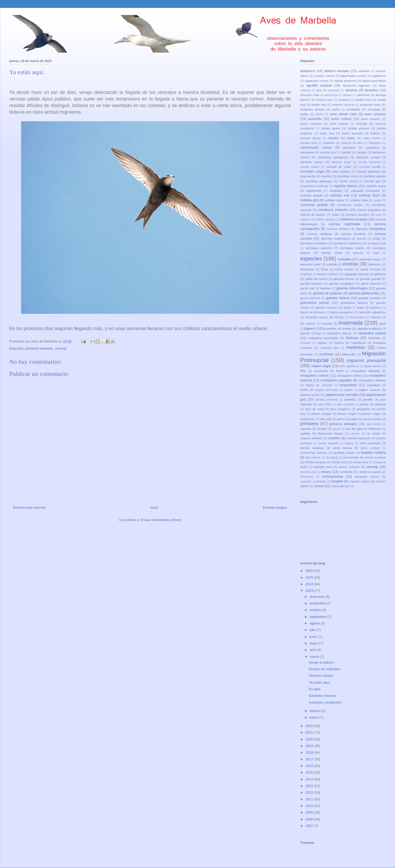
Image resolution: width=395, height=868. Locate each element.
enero (315, 717)
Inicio (154, 508)
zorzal (319, 486)
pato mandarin (346, 404)
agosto (315, 623)
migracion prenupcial (366, 360)
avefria (319, 114)
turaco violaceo (349, 467)
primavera (309, 424)
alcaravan (334, 90)
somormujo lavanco (314, 453)
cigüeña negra (376, 186)
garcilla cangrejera (342, 283)
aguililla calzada (319, 85)
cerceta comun (310, 167)
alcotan (347, 95)
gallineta (380, 274)
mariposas (356, 347)
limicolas (374, 338)
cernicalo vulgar (312, 171)
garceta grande (371, 279)
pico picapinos (340, 409)
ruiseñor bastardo (358, 438)
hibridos (339, 317)
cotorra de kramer (313, 215)
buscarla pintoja (310, 138)
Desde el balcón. (321, 662)
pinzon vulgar (347, 414)
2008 (310, 819)
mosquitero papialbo (336, 380)
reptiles (305, 433)
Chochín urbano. (321, 676)
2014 (310, 779)
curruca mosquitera (371, 229)
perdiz (364, 404)
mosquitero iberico (350, 375)
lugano (322, 343)
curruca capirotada (344, 224)
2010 (310, 806)
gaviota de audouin (328, 293)
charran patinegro (369, 171)
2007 (310, 826)
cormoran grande (314, 205)
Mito (303, 371)
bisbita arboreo (359, 128)
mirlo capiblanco (349, 366)
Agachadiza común (353, 76)
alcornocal (331, 95)
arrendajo (374, 109)
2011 (310, 799)
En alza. (315, 689)
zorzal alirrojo (340, 486)
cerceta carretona (369, 162)
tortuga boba (361, 462)
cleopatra (336, 191)
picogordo (364, 409)
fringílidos (306, 274)
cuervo (305, 219)
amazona (344, 100)
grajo (361, 307)
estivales (345, 259)
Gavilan (325, 288)
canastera (372, 147)
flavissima (307, 269)
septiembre (319, 617)
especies (311, 258)
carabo (346, 152)
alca (319, 90)
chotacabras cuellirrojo (314, 186)
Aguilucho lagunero (356, 85)
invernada (351, 323)
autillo (304, 114)
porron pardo (372, 419)
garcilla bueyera (311, 283)
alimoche (363, 95)
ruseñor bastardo (328, 443)
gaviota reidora (338, 298)
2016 (310, 766)
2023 (310, 591)
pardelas (350, 399)
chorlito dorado (348, 181)
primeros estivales (39, 348)
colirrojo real (339, 195)
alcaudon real (310, 95)
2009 (310, 812)
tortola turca (339, 462)
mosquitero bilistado (365, 371)
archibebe (353, 109)
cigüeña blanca (345, 186)
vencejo (61, 348)
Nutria (310, 385)
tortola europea (375, 457)
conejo (377, 200)
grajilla (347, 308)
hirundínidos (357, 317)
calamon (329, 143)
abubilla (364, 71)
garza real (307, 288)
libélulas (352, 338)
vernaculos (307, 477)
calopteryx (375, 143)
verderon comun (370, 472)
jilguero (310, 328)
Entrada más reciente (29, 508)
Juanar (347, 328)
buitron (375, 133)
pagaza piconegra (327, 390)
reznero (355, 434)
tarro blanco (313, 458)
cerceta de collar (339, 167)
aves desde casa (343, 114)
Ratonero (375, 429)
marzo (315, 657)
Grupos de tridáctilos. (325, 669)
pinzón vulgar (372, 414)
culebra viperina (325, 219)
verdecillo (346, 472)
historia (376, 317)
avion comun (341, 119)
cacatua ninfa (309, 143)
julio (313, 630)
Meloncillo (349, 354)
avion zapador (339, 124)
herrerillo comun (317, 317)
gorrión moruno (326, 307)
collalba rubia (359, 200)
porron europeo (347, 419)
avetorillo (315, 119)
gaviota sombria (369, 298)
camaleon (349, 147)
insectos (327, 323)
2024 (310, 584)
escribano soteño (352, 248)
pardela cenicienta (327, 400)
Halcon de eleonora (312, 312)
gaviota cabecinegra (352, 288)
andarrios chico (371, 105)
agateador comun (317, 81)
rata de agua (354, 429)
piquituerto (307, 419)
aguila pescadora (374, 81)
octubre (316, 610)
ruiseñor (334, 438)
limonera (305, 343)
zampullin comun (367, 476)
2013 (310, 786)
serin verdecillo (370, 443)
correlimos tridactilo (333, 210)
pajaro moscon (370, 390)
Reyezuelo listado (330, 433)
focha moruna (371, 269)
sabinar (349, 443)
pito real (326, 419)
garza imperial (371, 283)
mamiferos (359, 343)
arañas (336, 110)
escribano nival (377, 243)
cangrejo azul (328, 152)
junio (314, 637)
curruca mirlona (338, 229)
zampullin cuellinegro (313, 481)
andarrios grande (312, 109)
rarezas (322, 429)
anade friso (363, 100)
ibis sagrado (308, 324)
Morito (340, 371)
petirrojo (380, 404)
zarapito (337, 481)
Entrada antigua (275, 508)
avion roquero (371, 119)
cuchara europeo (357, 215)
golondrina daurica (354, 303)
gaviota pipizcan (310, 298)
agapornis (379, 76)
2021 (310, 732)
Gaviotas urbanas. (323, 696)
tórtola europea (315, 462)
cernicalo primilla (370, 167)
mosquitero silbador (372, 380)
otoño (304, 390)
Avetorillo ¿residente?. (326, 702)
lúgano (339, 343)
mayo (314, 643)
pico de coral (314, 409)
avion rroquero (311, 123)
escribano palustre (319, 248)
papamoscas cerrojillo (342, 395)
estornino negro (370, 259)
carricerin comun (368, 157)
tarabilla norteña (373, 453)
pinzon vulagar (321, 414)
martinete (326, 354)
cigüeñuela (314, 191)
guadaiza (376, 308)
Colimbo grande (312, 195)
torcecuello (351, 457)
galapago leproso (357, 274)
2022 (310, 726)
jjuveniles (330, 328)
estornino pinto (310, 264)
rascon (337, 429)
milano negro (321, 366)
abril (313, 650)
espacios (358, 253)
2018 (310, 752)
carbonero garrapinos (333, 157)
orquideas (373, 385)
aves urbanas (375, 114)
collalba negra (334, 200)
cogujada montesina (365, 191)
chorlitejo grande (374, 176)
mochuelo (321, 371)
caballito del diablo (341, 138)
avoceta (362, 123)
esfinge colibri (332, 253)
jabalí (382, 324)
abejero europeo (337, 71)
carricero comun (312, 162)
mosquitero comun (314, 375)
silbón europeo (370, 448)
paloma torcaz (310, 395)
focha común (344, 269)
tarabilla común (344, 453)
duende (361, 239)
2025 (310, 577)
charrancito (308, 176)
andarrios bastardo (343, 105)
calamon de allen (352, 143)
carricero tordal (341, 162)
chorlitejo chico (347, 176)
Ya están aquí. (320, 682)
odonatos (327, 385)
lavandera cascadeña (324, 338)
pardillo (368, 399)
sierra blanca (342, 448)
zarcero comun (360, 481)
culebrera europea (353, 219)
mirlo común (373, 366)
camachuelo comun (316, 147)
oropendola (348, 385)
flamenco (375, 264)
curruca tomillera (353, 234)
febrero (316, 711)
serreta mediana (312, 448)
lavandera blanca (339, 333)
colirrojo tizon (369, 195)
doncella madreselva (335, 238)
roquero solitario (311, 438)
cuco (378, 215)
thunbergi (332, 458)
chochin (326, 176)
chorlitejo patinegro (319, 181)
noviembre (318, 603)
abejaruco (308, 71)
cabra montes (372, 138)
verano (326, 472)
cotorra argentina (369, 210)
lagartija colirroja (311, 333)
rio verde (374, 433)
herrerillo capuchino (372, 312)
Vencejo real (308, 472)
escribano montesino (347, 243)
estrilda (332, 264)
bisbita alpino (331, 128)
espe (376, 253)
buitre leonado (352, 133)
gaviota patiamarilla (364, 293)
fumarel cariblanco (328, 274)
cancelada (307, 152)
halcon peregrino (341, 312)
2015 (310, 772)
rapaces (306, 429)
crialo (335, 215)
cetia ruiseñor (341, 171)
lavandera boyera (372, 333)
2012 (310, 792)
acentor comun (324, 76)
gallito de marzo (316, 279)
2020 (310, 739)
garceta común (344, 279)
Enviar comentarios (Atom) (161, 520)
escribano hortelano (314, 243)
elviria (376, 238)
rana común (374, 424)
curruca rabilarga (319, 234)
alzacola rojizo (324, 100)
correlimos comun (350, 205)
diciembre (318, 597)
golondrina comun (315, 303)
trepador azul (323, 467)
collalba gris (309, 200)
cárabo (362, 152)
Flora (325, 269)
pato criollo (325, 404)
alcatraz (352, 90)
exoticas (351, 264)
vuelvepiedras (332, 476)
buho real (327, 133)
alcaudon (371, 90)
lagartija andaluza (369, 328)
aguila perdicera (346, 81)
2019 (310, 746)
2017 (310, 759)
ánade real (319, 105)
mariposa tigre (330, 348)
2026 (310, 571)
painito (349, 390)
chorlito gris (372, 181)
